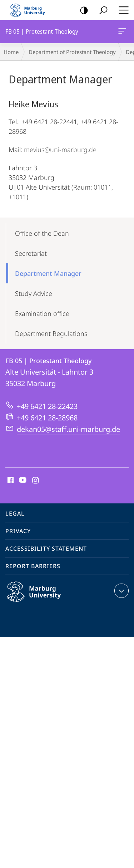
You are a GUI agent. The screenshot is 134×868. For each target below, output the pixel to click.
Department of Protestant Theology (72, 52)
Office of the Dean (42, 233)
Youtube (22, 481)
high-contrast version (82, 11)
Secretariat (31, 253)
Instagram (36, 481)
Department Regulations (51, 333)
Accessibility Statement (46, 548)
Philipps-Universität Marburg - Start (30, 10)
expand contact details (121, 591)
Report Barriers (33, 566)
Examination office (42, 313)
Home (11, 52)
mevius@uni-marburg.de (60, 150)
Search (101, 11)
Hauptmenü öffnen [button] (121, 10)
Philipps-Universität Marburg (41, 598)
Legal (15, 513)
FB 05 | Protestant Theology (121, 33)
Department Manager (48, 273)
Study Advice (34, 293)
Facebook (10, 481)
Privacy (18, 531)
